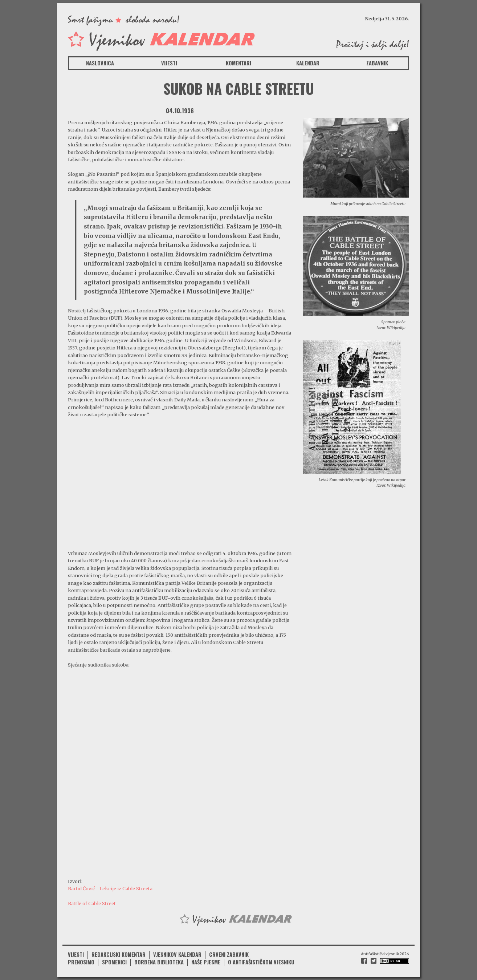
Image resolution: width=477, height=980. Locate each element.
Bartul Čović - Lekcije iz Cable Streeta (110, 888)
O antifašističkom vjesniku (261, 962)
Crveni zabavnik (229, 954)
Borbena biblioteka (159, 962)
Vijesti (169, 63)
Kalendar (308, 63)
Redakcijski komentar (119, 954)
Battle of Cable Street (92, 903)
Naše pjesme (206, 962)
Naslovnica (100, 63)
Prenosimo (81, 962)
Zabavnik (377, 63)
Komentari (238, 63)
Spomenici (114, 962)
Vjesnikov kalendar (177, 954)
